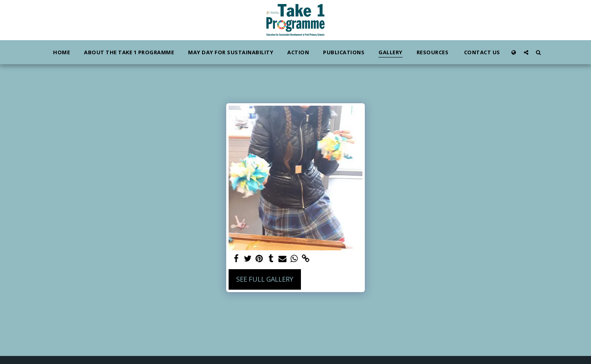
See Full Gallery (265, 279)
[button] (526, 52)
